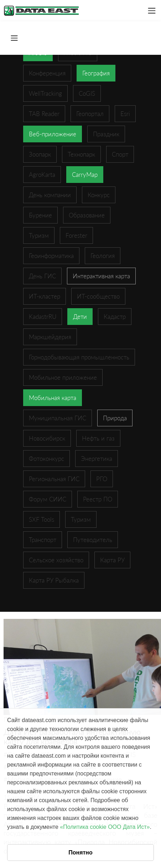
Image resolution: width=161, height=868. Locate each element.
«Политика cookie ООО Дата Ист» (105, 827)
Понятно (80, 853)
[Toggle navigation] (152, 11)
